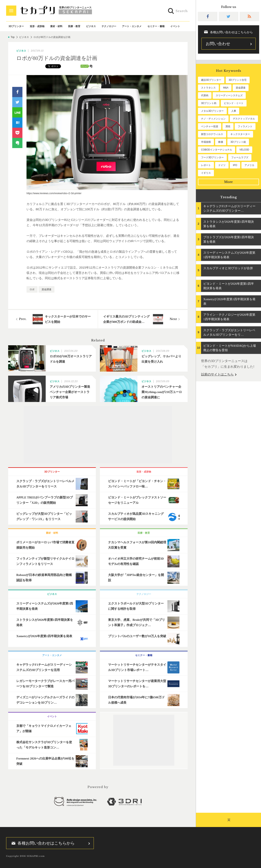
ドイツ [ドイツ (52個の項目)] (222, 165)
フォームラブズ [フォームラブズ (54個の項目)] (240, 157)
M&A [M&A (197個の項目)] (226, 88)
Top (13, 37)
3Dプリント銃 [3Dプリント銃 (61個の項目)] (238, 142)
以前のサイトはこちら (217, 374)
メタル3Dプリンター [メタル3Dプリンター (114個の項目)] (212, 111)
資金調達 (46, 289)
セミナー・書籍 (156, 26)
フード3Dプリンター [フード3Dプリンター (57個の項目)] (212, 157)
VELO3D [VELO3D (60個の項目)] (244, 150)
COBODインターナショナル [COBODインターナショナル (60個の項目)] (217, 150)
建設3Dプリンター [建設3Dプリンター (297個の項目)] (211, 80)
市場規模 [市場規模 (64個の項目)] (206, 142)
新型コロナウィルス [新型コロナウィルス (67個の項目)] (212, 134)
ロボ (32, 289)
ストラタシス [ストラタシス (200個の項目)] (208, 88)
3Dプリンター (16, 26)
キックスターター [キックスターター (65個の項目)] (240, 134)
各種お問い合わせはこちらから (42, 843)
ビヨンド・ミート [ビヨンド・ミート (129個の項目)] (234, 103)
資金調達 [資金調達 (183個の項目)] (241, 88)
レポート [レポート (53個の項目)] (206, 165)
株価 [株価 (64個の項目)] (221, 142)
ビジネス (91, 26)
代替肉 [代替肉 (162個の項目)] (205, 95)
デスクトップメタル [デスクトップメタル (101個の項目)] (244, 119)
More (228, 182)
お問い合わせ (218, 44)
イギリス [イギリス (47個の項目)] (206, 173)
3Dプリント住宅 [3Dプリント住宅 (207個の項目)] (238, 80)
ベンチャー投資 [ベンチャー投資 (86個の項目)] (210, 126)
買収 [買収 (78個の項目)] (228, 126)
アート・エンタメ (132, 26)
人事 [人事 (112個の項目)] (234, 111)
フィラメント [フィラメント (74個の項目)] (245, 126)
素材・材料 (56, 26)
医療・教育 (74, 26)
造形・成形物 (37, 26)
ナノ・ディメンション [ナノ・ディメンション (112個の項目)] (213, 119)
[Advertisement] (98, 435)
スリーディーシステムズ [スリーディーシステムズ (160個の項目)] (229, 95)
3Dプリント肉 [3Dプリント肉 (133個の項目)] (209, 103)
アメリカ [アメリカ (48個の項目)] (249, 165)
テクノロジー (109, 26)
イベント (175, 26)
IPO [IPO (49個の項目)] (235, 165)
